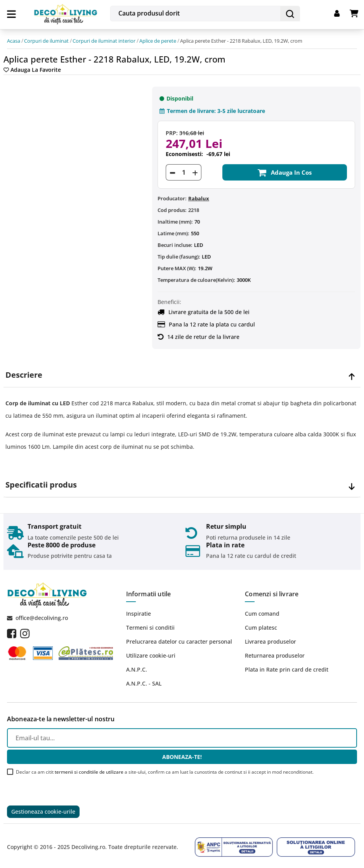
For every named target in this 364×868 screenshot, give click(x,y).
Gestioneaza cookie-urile (43, 809)
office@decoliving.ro (42, 614)
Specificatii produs (41, 481)
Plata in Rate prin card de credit (287, 666)
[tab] (182, 372)
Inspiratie (139, 610)
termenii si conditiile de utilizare (89, 768)
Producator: (172, 195)
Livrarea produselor (270, 638)
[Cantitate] (184, 169)
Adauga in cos (285, 169)
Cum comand (262, 610)
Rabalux (199, 195)
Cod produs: (172, 207)
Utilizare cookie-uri (151, 652)
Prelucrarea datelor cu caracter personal (179, 638)
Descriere (24, 372)
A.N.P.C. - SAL (144, 680)
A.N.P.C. (137, 666)
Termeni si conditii (150, 624)
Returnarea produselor (275, 652)
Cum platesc (261, 624)
